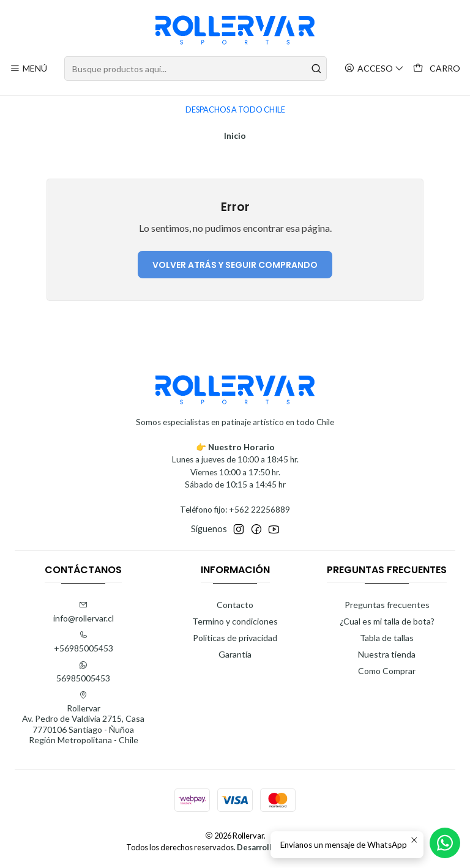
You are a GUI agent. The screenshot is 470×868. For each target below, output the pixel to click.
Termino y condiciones (235, 621)
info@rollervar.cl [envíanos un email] (84, 612)
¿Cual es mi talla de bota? (387, 621)
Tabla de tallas (387, 638)
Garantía (235, 654)
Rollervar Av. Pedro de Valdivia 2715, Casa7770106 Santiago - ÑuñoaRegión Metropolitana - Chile (83, 718)
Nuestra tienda (387, 654)
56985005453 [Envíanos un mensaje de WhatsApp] (83, 672)
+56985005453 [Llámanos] (84, 642)
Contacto (235, 605)
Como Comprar (387, 671)
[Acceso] (374, 69)
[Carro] (437, 69)
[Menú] (28, 69)
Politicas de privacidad (235, 638)
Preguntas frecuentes (387, 605)
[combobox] (195, 69)
